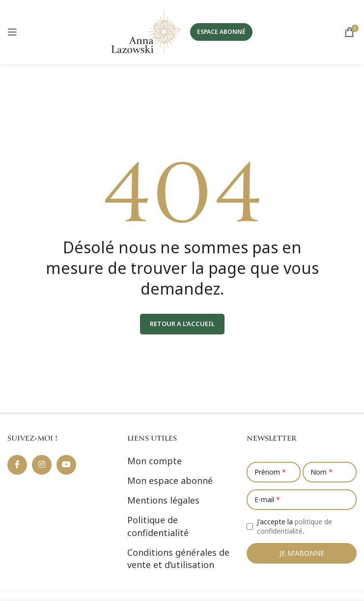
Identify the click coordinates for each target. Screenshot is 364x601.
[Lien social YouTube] (66, 465)
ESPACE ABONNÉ (221, 32)
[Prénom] (274, 472)
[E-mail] (302, 500)
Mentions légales (163, 500)
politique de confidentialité (294, 526)
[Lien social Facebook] (17, 465)
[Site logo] (146, 31)
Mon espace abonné (170, 481)
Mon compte (154, 461)
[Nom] (330, 472)
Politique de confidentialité (158, 526)
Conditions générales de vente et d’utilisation (178, 558)
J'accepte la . (294, 526)
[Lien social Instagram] (42, 465)
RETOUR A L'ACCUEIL (182, 324)
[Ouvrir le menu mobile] (12, 32)
